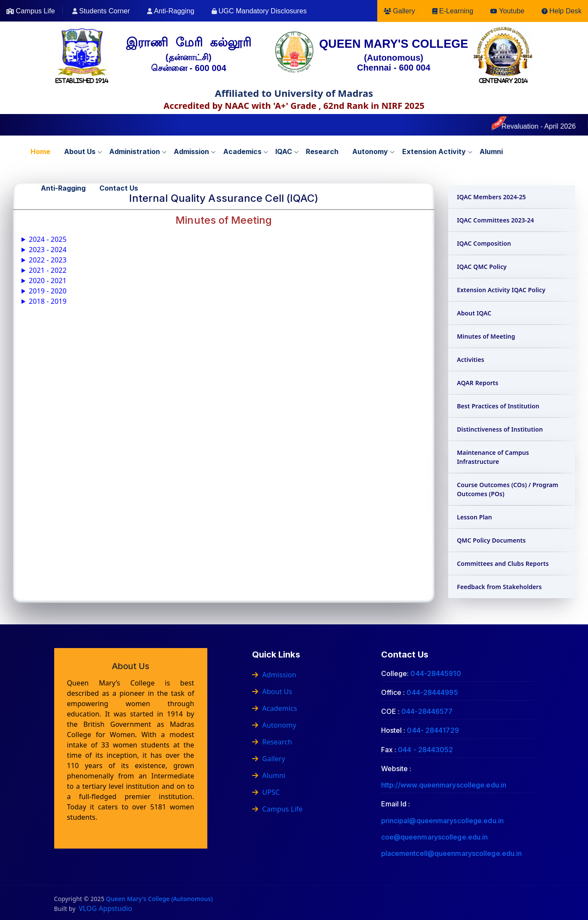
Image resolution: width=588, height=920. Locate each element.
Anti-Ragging (174, 11)
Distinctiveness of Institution (500, 429)
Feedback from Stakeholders (499, 587)
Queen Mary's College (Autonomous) (159, 899)
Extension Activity (434, 151)
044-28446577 (427, 711)
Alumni (491, 151)
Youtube (512, 11)
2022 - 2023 (48, 260)
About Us (272, 692)
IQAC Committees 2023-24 (495, 220)
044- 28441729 (433, 730)
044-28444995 (432, 692)
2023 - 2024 (48, 250)
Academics (242, 151)
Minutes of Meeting (486, 336)
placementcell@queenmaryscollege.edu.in (452, 853)
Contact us (119, 188)
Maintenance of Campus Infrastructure (493, 457)
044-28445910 (436, 673)
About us (80, 151)
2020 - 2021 (48, 281)
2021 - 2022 (48, 270)
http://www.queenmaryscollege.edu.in (444, 785)
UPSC (266, 792)
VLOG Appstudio (105, 908)
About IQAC (474, 313)
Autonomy (370, 151)
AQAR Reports (477, 383)
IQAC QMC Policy (482, 267)
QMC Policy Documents (491, 540)
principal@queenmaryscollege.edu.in (442, 821)
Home (40, 151)
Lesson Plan (474, 517)
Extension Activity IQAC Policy (501, 290)
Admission (191, 151)
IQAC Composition (484, 243)
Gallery (404, 11)
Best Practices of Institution (498, 406)
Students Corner (105, 11)
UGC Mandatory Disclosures (263, 11)
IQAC (284, 151)
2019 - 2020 (48, 291)
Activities (470, 360)
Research (322, 151)
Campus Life (35, 11)
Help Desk (565, 11)
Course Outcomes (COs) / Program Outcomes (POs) (508, 489)
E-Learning (456, 11)
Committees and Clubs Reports (503, 563)
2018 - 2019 (48, 301)
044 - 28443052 (425, 750)
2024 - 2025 (48, 239)
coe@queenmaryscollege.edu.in (435, 837)
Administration (135, 151)
